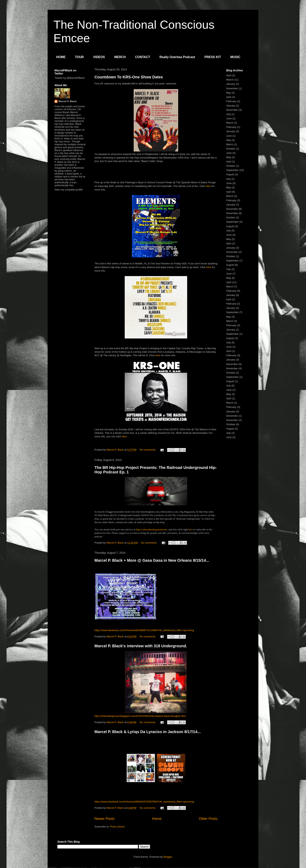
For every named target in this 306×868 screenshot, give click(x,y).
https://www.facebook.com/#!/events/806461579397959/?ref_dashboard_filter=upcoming (144, 802)
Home (157, 819)
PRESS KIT (213, 57)
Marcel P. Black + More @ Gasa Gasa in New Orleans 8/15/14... (152, 560)
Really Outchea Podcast (177, 57)
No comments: (148, 450)
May (229, 93)
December (232, 110)
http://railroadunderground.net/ (152, 529)
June (229, 118)
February (231, 101)
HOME (61, 57)
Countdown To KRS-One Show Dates (129, 77)
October (231, 149)
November (232, 88)
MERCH (120, 57)
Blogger (168, 857)
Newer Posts (105, 819)
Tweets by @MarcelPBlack (70, 78)
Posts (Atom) (117, 827)
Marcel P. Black (68, 101)
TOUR (79, 57)
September (232, 170)
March (230, 80)
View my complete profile (68, 190)
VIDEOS (99, 57)
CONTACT (143, 57)
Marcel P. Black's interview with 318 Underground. (141, 646)
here (208, 186)
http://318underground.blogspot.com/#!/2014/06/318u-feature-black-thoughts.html (140, 716)
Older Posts (208, 819)
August (230, 174)
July (228, 114)
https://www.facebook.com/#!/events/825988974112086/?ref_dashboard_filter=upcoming (144, 630)
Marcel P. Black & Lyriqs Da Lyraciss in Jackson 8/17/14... (148, 732)
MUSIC (235, 57)
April (229, 75)
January (231, 84)
